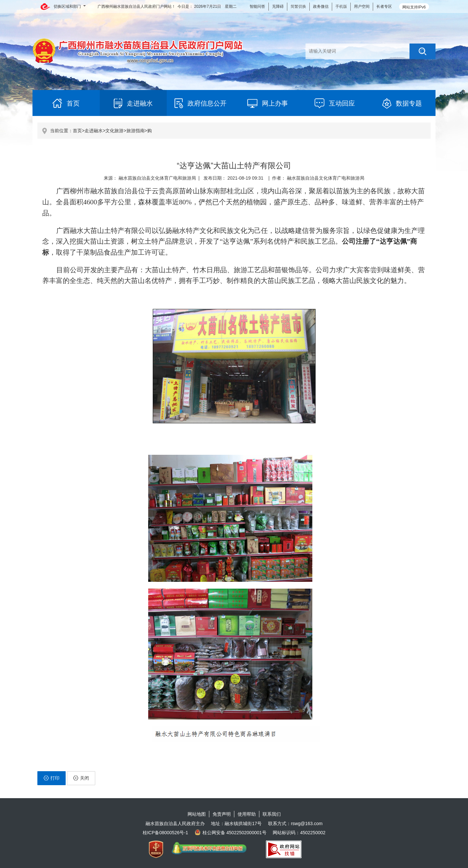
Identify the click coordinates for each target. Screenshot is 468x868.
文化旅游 (114, 131)
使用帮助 (247, 814)
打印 (52, 778)
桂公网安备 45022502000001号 (231, 833)
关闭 (81, 778)
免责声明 (222, 814)
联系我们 (272, 814)
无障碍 (278, 6)
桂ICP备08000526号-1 (165, 833)
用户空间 (362, 6)
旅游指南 (136, 131)
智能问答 (257, 6)
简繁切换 (298, 6)
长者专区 (384, 6)
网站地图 (197, 814)
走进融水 (94, 131)
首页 (77, 131)
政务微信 (321, 6)
